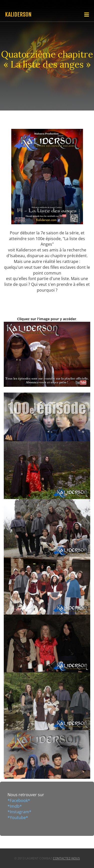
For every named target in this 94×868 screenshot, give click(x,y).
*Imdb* (15, 806)
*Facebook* (19, 800)
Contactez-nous (66, 858)
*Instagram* (19, 812)
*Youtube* (18, 818)
